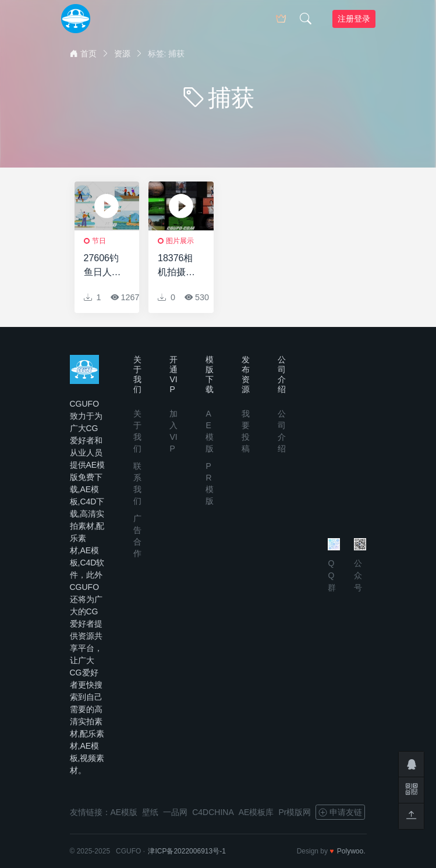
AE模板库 (256, 812)
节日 (99, 241)
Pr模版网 (295, 812)
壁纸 (150, 812)
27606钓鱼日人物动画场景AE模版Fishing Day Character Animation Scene (104, 266)
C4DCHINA (213, 812)
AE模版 (124, 812)
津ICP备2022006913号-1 (187, 851)
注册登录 (354, 19)
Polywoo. (351, 851)
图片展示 (180, 241)
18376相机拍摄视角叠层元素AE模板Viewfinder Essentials (178, 266)
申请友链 (340, 812)
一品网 (175, 812)
